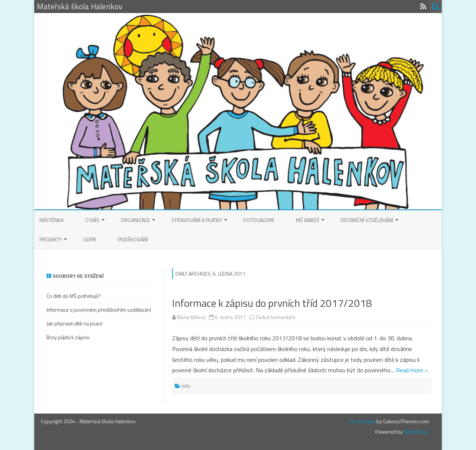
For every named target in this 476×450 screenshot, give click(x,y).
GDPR (90, 239)
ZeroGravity (362, 421)
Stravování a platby (197, 220)
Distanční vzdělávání (367, 220)
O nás (92, 220)
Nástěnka (52, 220)
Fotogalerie (259, 220)
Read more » (412, 370)
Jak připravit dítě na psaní (74, 323)
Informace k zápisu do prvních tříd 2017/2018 (272, 303)
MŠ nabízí (308, 220)
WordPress (416, 432)
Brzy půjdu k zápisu (68, 337)
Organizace (135, 220)
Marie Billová (191, 317)
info (186, 386)
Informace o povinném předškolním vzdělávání (99, 310)
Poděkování (133, 239)
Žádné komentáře (276, 317)
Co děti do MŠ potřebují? (74, 296)
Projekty (51, 239)
